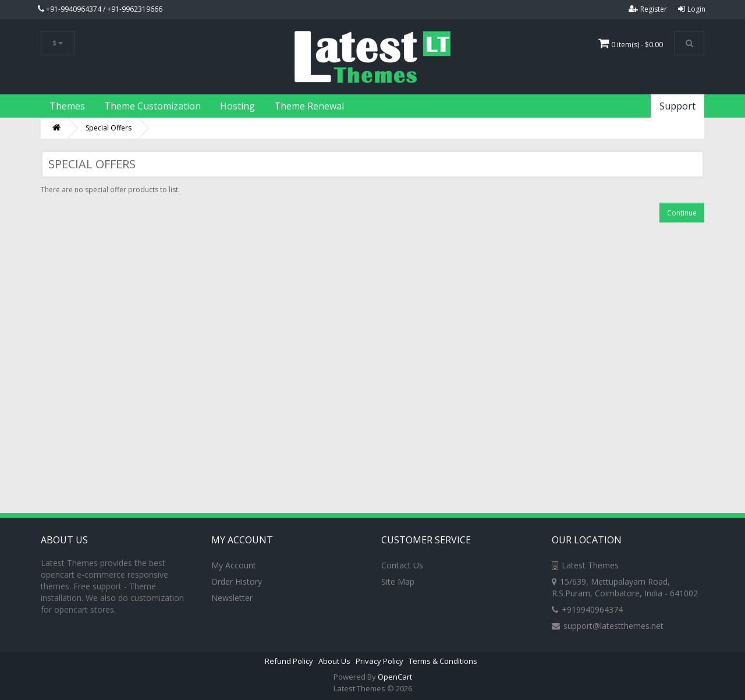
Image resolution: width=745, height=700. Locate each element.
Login (692, 9)
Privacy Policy (379, 661)
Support (677, 106)
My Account (234, 565)
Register (648, 9)
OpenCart (395, 677)
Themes (67, 106)
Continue (682, 213)
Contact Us (402, 565)
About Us (334, 661)
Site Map (398, 581)
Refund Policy (289, 661)
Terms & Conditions (443, 661)
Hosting (237, 106)
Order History (237, 581)
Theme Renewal (309, 106)
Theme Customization (152, 106)
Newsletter (232, 598)
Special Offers (109, 128)
